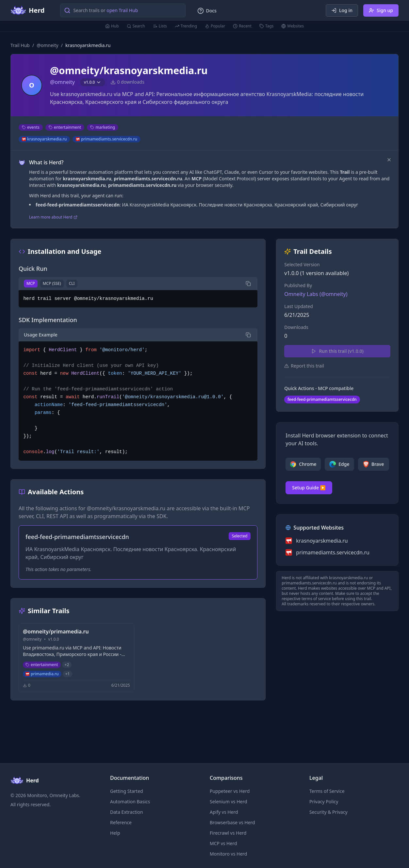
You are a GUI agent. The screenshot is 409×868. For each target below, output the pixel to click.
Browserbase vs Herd (232, 822)
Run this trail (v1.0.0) (337, 351)
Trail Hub (20, 45)
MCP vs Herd (223, 843)
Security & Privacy (328, 812)
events (31, 127)
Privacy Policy (324, 802)
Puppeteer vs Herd (230, 791)
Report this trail (304, 366)
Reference (121, 822)
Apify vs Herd (224, 812)
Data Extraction (127, 812)
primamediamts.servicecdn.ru (106, 139)
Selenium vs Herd (229, 802)
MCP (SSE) (52, 283)
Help (115, 833)
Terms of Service (327, 791)
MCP (31, 283)
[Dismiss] (389, 160)
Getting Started (127, 791)
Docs (207, 11)
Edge (339, 464)
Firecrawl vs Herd (228, 833)
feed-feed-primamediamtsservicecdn (322, 399)
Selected (240, 536)
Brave (374, 464)
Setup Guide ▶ (309, 488)
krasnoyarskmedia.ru (44, 139)
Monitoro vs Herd (228, 854)
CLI (72, 283)
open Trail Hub (122, 10)
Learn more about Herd (53, 217)
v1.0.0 (93, 82)
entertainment (65, 127)
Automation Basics (130, 802)
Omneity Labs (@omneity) (316, 294)
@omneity (48, 45)
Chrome (303, 464)
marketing (103, 127)
